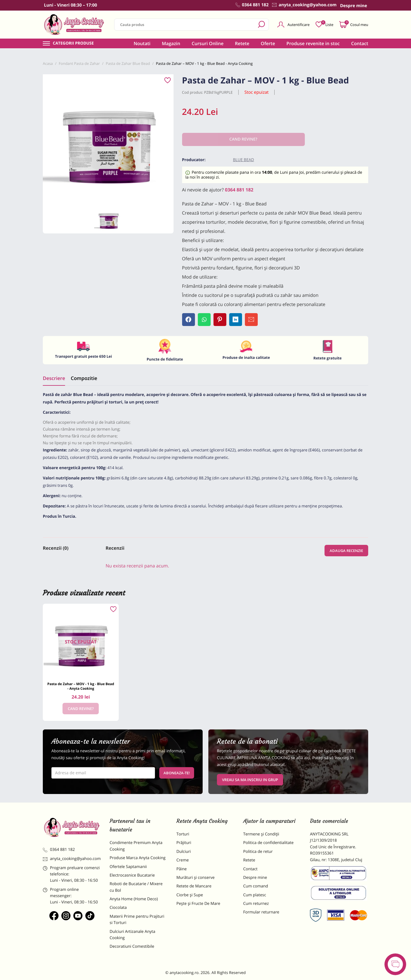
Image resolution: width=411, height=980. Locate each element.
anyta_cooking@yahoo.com (72, 859)
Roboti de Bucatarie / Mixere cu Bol (136, 887)
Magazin (171, 43)
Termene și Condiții (261, 834)
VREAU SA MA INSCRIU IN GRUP (250, 780)
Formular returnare (261, 912)
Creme (183, 860)
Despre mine (255, 878)
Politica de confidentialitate (268, 843)
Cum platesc (255, 895)
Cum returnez (256, 904)
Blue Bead (243, 160)
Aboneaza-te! (177, 773)
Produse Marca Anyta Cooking (138, 858)
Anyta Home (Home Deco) (134, 899)
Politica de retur (258, 852)
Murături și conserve (196, 878)
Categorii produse (73, 43)
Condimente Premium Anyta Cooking (136, 846)
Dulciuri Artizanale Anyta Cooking (132, 935)
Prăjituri (184, 843)
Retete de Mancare (194, 886)
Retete (242, 43)
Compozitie (84, 378)
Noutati (142, 43)
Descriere (54, 378)
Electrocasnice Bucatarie (132, 875)
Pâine (182, 869)
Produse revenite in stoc (313, 43)
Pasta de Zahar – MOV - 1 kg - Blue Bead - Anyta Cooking (81, 686)
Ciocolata (118, 908)
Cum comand (256, 886)
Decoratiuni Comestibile (132, 946)
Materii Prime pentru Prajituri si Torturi (137, 920)
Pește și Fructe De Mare (198, 904)
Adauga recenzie (346, 551)
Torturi (183, 834)
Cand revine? (81, 709)
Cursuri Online (207, 43)
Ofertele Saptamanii (128, 867)
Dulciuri (184, 852)
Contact (360, 43)
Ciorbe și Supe (190, 895)
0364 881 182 (239, 190)
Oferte (268, 43)
